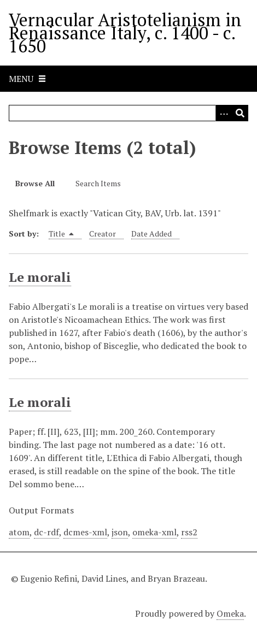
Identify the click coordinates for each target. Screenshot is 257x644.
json (120, 532)
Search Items (98, 183)
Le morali (40, 277)
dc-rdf (46, 532)
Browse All (35, 183)
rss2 (189, 532)
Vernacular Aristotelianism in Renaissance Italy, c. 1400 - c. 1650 (125, 33)
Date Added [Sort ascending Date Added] (151, 234)
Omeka (230, 613)
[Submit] (240, 113)
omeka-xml (154, 532)
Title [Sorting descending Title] (61, 234)
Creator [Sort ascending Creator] (103, 234)
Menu (21, 79)
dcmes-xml (85, 532)
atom (19, 532)
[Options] (224, 113)
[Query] (128, 113)
